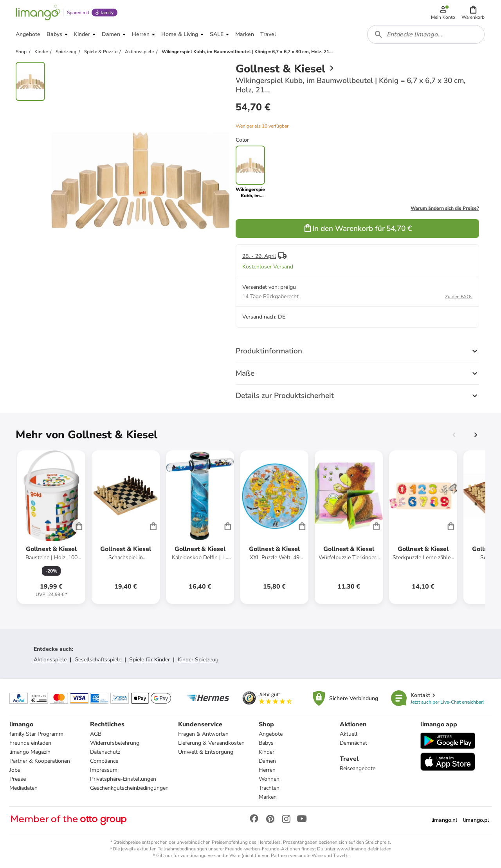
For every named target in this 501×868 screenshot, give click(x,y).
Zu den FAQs (459, 297)
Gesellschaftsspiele (98, 660)
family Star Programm (36, 734)
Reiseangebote (358, 768)
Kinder (267, 752)
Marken (268, 797)
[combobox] (426, 34)
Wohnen (269, 779)
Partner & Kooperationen (40, 761)
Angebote (271, 734)
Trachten (269, 788)
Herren (267, 770)
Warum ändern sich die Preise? (445, 208)
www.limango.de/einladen (364, 849)
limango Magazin (30, 752)
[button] (473, 13)
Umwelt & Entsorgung (206, 752)
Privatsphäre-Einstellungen (123, 779)
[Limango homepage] (38, 13)
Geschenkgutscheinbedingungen (129, 788)
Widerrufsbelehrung (115, 743)
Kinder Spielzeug (198, 660)
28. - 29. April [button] (259, 256)
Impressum (104, 770)
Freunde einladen (30, 743)
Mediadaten (23, 788)
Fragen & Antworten (203, 734)
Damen (267, 761)
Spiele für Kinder (150, 660)
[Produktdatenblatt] (51, 527)
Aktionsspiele (50, 660)
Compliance (104, 761)
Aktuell (349, 734)
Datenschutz (105, 752)
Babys (266, 743)
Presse (18, 779)
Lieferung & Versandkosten (211, 743)
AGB (96, 734)
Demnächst (353, 743)
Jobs (15, 770)
